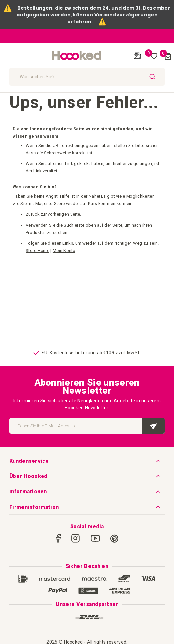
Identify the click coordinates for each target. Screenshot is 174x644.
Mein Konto (64, 251)
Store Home (38, 251)
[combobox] (87, 77)
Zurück (33, 214)
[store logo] (77, 56)
